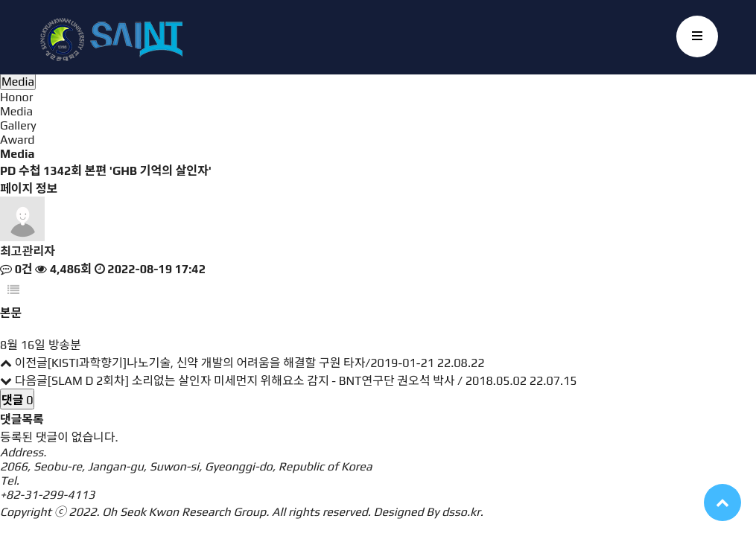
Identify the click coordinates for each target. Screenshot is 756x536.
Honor (16, 97)
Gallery (18, 125)
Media (16, 111)
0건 (16, 269)
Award (17, 140)
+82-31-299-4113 (47, 495)
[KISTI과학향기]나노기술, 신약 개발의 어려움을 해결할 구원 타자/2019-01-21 (241, 363)
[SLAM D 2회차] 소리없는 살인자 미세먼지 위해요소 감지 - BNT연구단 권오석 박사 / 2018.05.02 (287, 381)
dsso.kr (461, 512)
